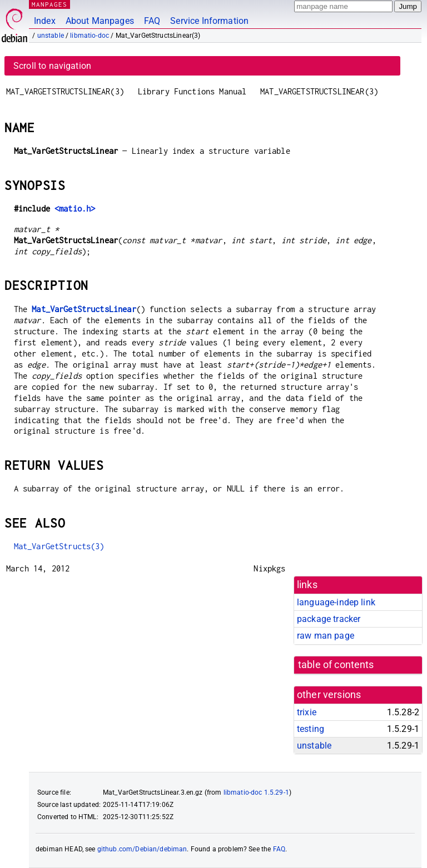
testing (311, 729)
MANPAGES (49, 4)
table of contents (336, 665)
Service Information (209, 21)
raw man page (326, 636)
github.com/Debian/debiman (142, 849)
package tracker (329, 619)
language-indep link (336, 602)
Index (45, 21)
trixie (307, 712)
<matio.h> (75, 209)
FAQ (152, 21)
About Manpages (100, 21)
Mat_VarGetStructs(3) (59, 546)
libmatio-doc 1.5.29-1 (256, 792)
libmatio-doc (90, 36)
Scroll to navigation (52, 66)
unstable (51, 36)
